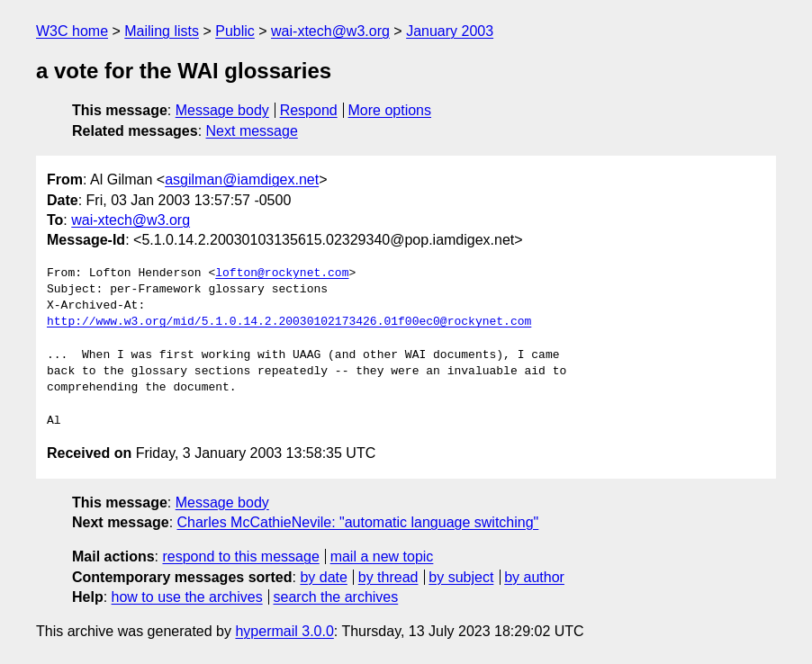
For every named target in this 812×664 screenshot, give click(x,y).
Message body (222, 110)
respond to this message (240, 556)
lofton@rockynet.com (282, 274)
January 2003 (450, 31)
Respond (309, 110)
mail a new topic (382, 556)
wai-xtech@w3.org (330, 31)
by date (323, 577)
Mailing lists (162, 31)
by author (534, 577)
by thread (388, 577)
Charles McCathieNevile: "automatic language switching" (358, 522)
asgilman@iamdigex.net (242, 179)
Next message (252, 131)
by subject (461, 577)
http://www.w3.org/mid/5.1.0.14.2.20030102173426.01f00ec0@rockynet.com (289, 322)
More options (390, 110)
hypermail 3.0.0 (284, 631)
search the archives (336, 597)
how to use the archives (187, 597)
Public (235, 31)
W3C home (72, 31)
